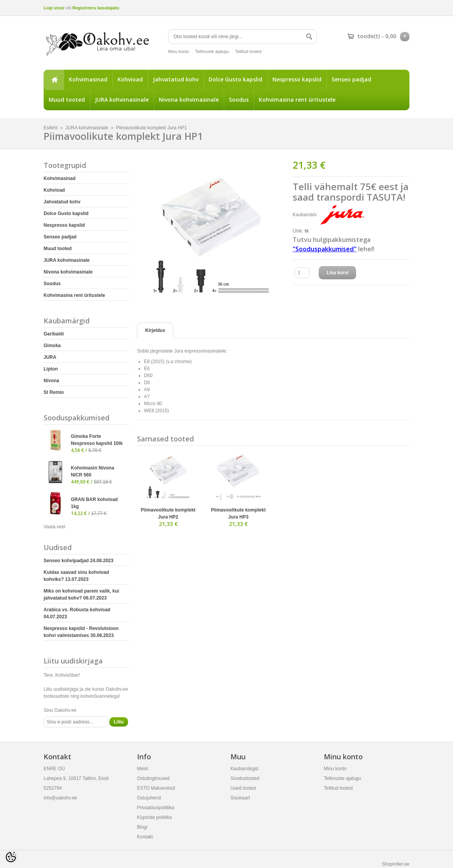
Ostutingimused (153, 778)
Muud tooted (67, 100)
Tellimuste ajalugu (212, 51)
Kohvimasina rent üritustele (297, 100)
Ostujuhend (149, 798)
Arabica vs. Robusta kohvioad (77, 613)
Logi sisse (54, 8)
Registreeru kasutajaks (96, 8)
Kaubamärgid (244, 769)
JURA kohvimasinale (122, 100)
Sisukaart (240, 798)
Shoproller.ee (396, 864)
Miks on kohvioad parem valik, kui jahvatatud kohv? (81, 595)
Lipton (51, 369)
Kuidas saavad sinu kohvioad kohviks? (76, 576)
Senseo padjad (351, 79)
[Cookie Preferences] (11, 857)
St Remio (54, 392)
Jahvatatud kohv (176, 79)
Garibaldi (54, 334)
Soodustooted (245, 778)
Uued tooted (243, 788)
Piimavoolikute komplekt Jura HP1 (151, 128)
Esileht (54, 80)
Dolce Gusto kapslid (235, 79)
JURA (50, 357)
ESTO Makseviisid (156, 788)
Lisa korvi (337, 273)
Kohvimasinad (88, 79)
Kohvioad (130, 79)
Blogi (142, 827)
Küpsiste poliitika (154, 817)
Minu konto (179, 51)
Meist (143, 769)
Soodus (239, 100)
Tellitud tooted (248, 51)
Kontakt (145, 837)
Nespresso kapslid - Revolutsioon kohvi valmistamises (81, 632)
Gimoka (52, 346)
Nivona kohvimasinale (189, 100)
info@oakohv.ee (60, 798)
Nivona (51, 381)
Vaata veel (54, 527)
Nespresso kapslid (297, 79)
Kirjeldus (155, 330)
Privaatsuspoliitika (156, 808)
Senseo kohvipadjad (78, 561)
